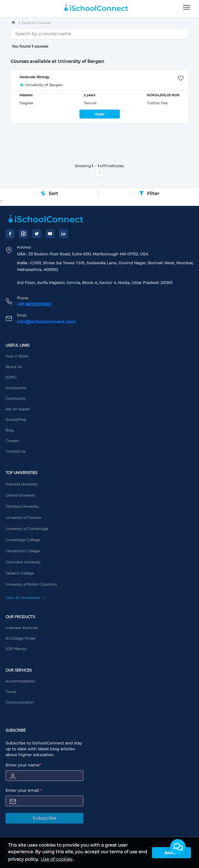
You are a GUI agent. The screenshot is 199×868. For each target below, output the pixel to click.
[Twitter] (37, 234)
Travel (11, 692)
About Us (14, 367)
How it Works (17, 356)
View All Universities (25, 598)
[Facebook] (10, 234)
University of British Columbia (31, 585)
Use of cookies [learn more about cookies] (57, 859)
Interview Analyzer (22, 628)
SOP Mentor (16, 649)
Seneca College (20, 573)
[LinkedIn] (63, 234)
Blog (10, 430)
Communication (20, 702)
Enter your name (23, 765)
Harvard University (22, 484)
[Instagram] (23, 234)
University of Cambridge (27, 529)
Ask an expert (18, 409)
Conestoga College (23, 540)
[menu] (187, 8)
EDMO (11, 378)
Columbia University (23, 562)
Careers (12, 441)
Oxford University (20, 495)
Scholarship (16, 388)
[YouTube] (50, 234)
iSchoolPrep (16, 420)
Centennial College (23, 551)
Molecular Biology (34, 77)
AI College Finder (21, 638)
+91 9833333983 (34, 304)
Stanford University (22, 507)
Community (16, 399)
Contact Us (16, 452)
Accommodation (20, 681)
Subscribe (44, 818)
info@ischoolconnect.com (46, 322)
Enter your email (24, 790)
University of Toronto (23, 518)
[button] (178, 847)
